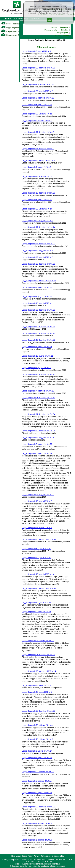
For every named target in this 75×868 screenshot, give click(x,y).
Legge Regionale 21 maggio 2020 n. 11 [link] (38, 303)
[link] (17, 15)
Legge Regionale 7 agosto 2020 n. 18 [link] (37, 287)
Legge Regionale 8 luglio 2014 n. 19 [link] (36, 602)
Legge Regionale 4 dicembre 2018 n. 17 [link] (38, 391)
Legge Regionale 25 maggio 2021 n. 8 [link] (37, 250)
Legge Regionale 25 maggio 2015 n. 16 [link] (38, 574)
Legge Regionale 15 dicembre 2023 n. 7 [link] (38, 149)
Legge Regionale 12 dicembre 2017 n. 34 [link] (38, 414)
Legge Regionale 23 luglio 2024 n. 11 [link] (37, 114)
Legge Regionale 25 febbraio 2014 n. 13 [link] (38, 641)
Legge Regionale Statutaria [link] (15, 28)
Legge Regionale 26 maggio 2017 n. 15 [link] (38, 437)
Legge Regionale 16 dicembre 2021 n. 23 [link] (38, 244)
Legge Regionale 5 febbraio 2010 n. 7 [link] (37, 781)
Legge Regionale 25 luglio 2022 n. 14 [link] (37, 209)
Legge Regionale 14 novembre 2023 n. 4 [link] (38, 160)
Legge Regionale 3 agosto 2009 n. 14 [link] (37, 793)
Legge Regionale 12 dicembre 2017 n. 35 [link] (38, 431)
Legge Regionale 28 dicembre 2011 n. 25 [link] (38, 711)
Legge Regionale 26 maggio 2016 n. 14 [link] (38, 495)
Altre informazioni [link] (62, 35)
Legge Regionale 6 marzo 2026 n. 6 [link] (36, 51)
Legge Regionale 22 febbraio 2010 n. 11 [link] (38, 772)
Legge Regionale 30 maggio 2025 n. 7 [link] (37, 91)
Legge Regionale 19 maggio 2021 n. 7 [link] (37, 257)
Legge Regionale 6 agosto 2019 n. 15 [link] (37, 347)
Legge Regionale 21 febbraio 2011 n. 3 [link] (38, 739)
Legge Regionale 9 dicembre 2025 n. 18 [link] (38, 84)
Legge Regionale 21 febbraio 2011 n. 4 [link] (38, 725)
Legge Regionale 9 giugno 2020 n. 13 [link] (37, 296)
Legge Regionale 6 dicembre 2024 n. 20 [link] (38, 98)
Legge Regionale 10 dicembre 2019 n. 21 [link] (38, 333)
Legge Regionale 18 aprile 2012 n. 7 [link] (37, 685)
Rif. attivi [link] (65, 30)
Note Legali (16, 856)
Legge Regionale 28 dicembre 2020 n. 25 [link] (38, 264)
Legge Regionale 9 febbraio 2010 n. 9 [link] (37, 823)
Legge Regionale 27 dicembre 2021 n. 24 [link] (38, 227)
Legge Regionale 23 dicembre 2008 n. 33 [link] (38, 807)
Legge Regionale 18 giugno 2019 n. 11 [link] (37, 356)
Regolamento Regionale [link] (13, 35)
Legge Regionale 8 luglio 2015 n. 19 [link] (36, 558)
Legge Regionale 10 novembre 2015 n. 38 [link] (39, 539)
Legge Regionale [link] (10, 24)
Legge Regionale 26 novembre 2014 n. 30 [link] (39, 588)
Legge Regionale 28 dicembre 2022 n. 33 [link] (38, 176)
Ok (50, 20)
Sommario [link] (64, 27)
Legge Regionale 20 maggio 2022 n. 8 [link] (37, 221)
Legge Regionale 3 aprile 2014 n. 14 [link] (37, 612)
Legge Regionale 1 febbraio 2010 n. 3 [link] (37, 840)
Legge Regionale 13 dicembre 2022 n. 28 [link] (38, 193)
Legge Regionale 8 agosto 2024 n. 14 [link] (37, 105)
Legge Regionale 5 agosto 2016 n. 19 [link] (37, 453)
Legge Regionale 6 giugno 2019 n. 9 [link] (37, 368)
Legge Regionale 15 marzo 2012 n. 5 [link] (37, 692)
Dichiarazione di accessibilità (52, 856)
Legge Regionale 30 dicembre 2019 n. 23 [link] (38, 310)
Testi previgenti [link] (62, 33)
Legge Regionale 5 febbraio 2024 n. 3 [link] (37, 121)
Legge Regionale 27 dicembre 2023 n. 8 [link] (38, 132)
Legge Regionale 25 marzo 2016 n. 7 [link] (37, 501)
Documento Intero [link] (51, 30)
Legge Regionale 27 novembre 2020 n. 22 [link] (39, 281)
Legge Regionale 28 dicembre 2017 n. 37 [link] (38, 398)
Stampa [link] (54, 27)
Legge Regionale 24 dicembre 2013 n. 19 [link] (38, 655)
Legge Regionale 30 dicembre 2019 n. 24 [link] (38, 327)
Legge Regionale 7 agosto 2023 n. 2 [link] (37, 167)
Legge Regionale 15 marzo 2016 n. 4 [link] (37, 528)
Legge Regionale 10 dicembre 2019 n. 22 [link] (38, 340)
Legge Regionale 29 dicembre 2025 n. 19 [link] (38, 68)
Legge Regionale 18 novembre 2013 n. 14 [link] (39, 671)
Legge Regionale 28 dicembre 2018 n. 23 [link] (38, 374)
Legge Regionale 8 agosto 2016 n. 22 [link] (37, 444)
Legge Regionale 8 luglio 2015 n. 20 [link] (36, 549)
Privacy (36, 856)
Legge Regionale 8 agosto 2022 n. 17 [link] (37, 200)
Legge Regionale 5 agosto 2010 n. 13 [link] (37, 758)
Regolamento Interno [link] (12, 31)
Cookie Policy (27, 856)
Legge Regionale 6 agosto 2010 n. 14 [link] (37, 751)
